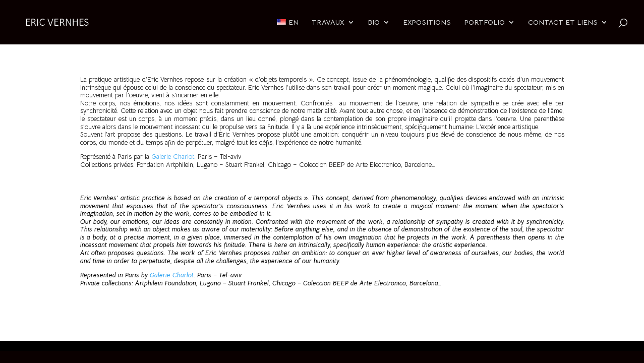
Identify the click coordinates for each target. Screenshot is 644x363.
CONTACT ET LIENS (563, 23)
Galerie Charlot (173, 157)
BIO (374, 23)
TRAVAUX (328, 23)
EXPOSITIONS (427, 23)
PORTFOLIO (484, 23)
